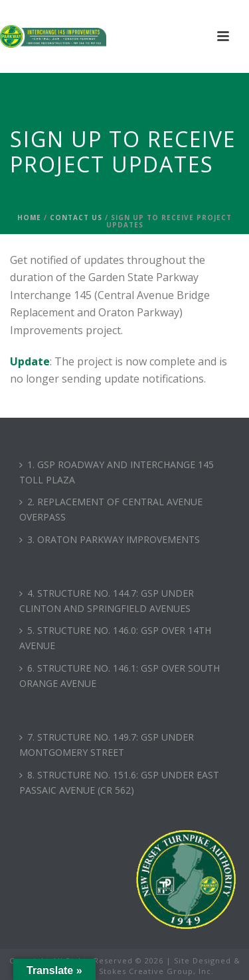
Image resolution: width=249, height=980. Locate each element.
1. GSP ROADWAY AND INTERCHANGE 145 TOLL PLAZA (117, 472)
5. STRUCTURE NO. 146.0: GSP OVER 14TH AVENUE (115, 638)
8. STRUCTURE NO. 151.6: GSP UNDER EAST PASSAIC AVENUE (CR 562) (119, 782)
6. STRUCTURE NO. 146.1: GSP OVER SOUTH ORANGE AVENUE (120, 676)
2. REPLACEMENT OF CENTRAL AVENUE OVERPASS (111, 509)
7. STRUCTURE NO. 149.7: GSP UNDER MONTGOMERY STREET (107, 745)
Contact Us (76, 217)
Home (29, 217)
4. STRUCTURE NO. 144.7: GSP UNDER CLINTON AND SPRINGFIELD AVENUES (107, 601)
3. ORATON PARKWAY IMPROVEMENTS (110, 539)
